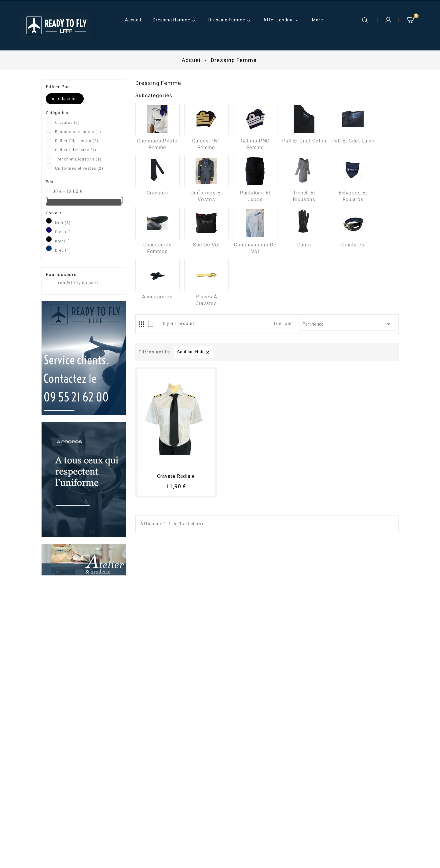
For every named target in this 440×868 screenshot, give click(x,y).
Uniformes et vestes (79, 168)
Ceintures (353, 245)
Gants (304, 245)
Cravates (67, 122)
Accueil (133, 20)
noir (62, 241)
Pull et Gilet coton (77, 141)
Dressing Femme (230, 20)
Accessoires (157, 297)
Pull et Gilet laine (76, 150)
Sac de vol (206, 245)
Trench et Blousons (78, 159)
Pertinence (347, 324)
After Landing (282, 20)
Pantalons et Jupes (78, 132)
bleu (63, 250)
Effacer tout (65, 99)
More (318, 20)
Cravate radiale (176, 476)
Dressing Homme (175, 20)
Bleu (63, 232)
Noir (63, 223)
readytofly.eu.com (78, 283)
